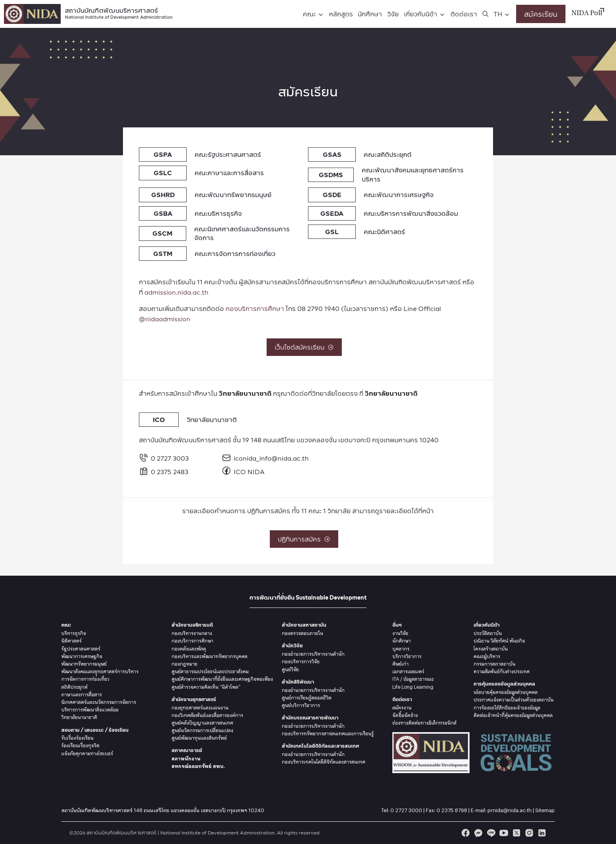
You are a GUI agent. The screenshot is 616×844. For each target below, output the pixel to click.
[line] (491, 833)
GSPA (163, 154)
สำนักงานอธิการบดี (192, 625)
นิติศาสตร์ (71, 640)
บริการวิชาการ (407, 655)
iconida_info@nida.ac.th (260, 458)
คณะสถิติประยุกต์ (388, 154)
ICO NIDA (243, 472)
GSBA (163, 213)
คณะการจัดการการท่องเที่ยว (235, 253)
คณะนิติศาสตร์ (384, 232)
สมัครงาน (402, 707)
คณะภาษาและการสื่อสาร (229, 173)
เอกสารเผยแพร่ (408, 670)
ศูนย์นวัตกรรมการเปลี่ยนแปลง (202, 729)
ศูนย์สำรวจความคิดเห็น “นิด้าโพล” (206, 686)
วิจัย (393, 14)
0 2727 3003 (164, 458)
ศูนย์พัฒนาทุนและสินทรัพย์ (199, 737)
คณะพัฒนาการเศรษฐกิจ (399, 194)
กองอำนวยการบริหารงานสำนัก (313, 653)
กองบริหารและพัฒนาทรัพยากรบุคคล (210, 655)
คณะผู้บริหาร (487, 655)
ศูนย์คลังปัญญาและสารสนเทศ (202, 722)
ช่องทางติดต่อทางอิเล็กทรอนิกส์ (424, 722)
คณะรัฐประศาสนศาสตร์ (228, 154)
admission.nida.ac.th (176, 292)
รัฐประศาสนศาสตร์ (81, 648)
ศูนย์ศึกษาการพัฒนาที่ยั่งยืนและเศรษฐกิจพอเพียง (222, 678)
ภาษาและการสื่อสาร (82, 694)
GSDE (332, 194)
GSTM (163, 253)
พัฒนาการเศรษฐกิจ (82, 655)
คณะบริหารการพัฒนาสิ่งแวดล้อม (411, 213)
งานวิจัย (400, 632)
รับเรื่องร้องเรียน (77, 737)
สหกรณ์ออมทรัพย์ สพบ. (198, 765)
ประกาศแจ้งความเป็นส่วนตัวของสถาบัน (514, 699)
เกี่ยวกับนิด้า (421, 14)
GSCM (162, 233)
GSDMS (331, 175)
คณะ (309, 14)
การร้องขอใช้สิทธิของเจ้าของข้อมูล (507, 707)
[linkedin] (542, 833)
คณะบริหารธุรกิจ (218, 213)
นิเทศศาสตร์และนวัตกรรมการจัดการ (99, 701)
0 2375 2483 (164, 472)
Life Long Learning (413, 686)
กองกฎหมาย (184, 663)
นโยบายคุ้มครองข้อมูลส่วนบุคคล (506, 691)
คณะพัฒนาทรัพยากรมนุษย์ (233, 194)
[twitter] (517, 833)
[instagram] (529, 833)
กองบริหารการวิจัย (301, 660)
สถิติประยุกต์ (74, 686)
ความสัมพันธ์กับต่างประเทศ (502, 670)
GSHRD (163, 194)
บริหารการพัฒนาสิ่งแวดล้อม (90, 709)
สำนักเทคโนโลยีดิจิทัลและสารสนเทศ (320, 746)
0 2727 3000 (406, 809)
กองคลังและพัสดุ (189, 648)
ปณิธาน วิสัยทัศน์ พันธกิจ (499, 640)
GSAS (332, 154)
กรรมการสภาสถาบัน (494, 663)
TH (498, 14)
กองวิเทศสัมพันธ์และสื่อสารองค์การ (207, 714)
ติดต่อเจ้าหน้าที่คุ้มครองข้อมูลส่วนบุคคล (513, 714)
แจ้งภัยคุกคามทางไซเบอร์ (87, 752)
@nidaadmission (165, 319)
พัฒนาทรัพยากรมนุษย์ (84, 663)
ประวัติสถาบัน (488, 632)
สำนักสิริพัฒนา (298, 682)
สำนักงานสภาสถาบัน (304, 625)
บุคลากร (401, 648)
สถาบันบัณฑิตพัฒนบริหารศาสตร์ (119, 13)
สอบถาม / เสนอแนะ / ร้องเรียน (95, 730)
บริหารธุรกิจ (74, 632)
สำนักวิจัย (292, 646)
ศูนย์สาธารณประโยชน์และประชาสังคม (210, 670)
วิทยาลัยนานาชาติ (212, 419)
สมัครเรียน (541, 14)
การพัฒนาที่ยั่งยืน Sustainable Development (308, 597)
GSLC (163, 173)
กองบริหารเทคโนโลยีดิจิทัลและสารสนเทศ (324, 761)
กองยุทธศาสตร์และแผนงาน (200, 707)
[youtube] (504, 833)
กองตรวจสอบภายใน (302, 632)
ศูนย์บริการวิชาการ (301, 704)
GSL (332, 232)
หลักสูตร (341, 14)
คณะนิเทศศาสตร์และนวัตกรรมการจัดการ (242, 233)
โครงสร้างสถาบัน (491, 648)
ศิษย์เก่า (401, 663)
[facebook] (466, 833)
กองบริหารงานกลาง (192, 632)
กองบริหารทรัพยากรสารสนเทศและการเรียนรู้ (328, 733)
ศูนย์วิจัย (290, 668)
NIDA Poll (587, 14)
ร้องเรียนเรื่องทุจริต (80, 744)
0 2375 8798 (452, 809)
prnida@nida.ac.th (510, 809)
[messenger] (478, 833)
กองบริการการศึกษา (255, 308)
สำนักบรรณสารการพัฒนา (310, 718)
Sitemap (545, 809)
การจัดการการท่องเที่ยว (85, 678)
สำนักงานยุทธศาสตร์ (194, 699)
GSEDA (332, 213)
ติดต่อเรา (464, 14)
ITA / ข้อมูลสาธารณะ (413, 678)
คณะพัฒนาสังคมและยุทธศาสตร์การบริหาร (413, 174)
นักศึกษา (370, 14)
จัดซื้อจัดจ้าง (405, 714)
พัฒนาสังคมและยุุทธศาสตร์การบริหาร (100, 670)
